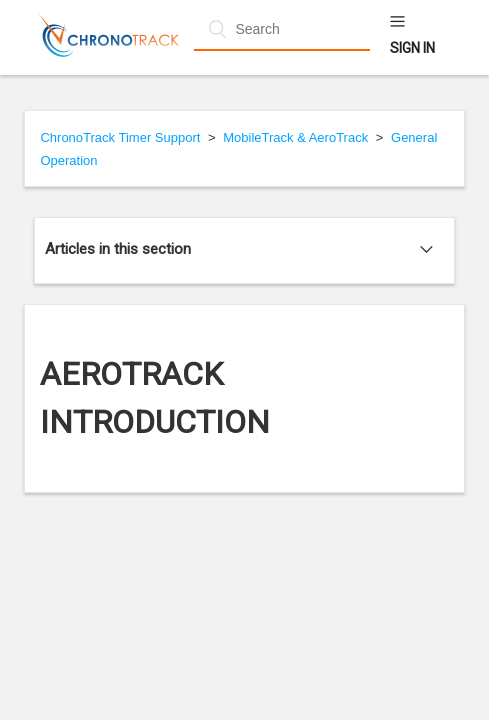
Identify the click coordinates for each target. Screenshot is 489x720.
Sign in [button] (412, 48)
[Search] (281, 29)
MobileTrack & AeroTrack (295, 137)
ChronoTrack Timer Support (120, 137)
